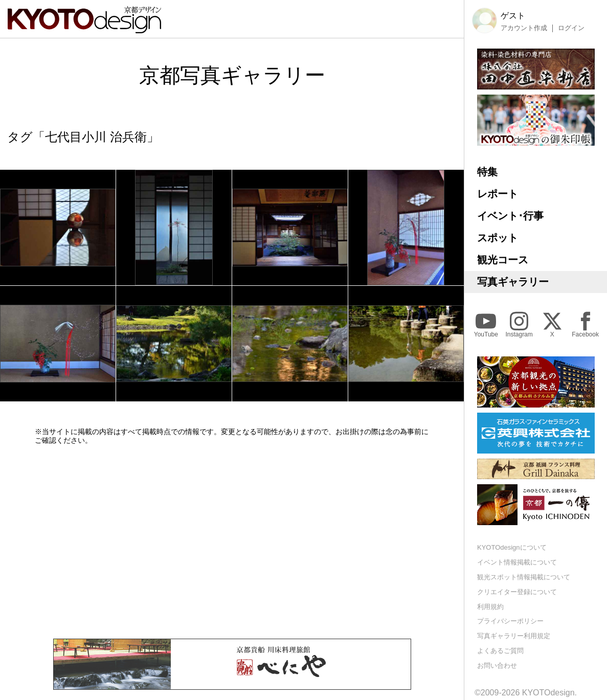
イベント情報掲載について (517, 562)
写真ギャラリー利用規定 (514, 636)
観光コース (503, 260)
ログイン (571, 28)
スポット (498, 238)
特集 (487, 172)
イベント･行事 (510, 216)
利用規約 (490, 607)
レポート (498, 194)
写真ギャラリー (513, 282)
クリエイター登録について (517, 592)
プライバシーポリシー (510, 621)
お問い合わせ (497, 665)
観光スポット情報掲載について (524, 577)
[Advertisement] (232, 541)
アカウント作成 (524, 28)
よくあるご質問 (500, 651)
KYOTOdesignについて (512, 547)
